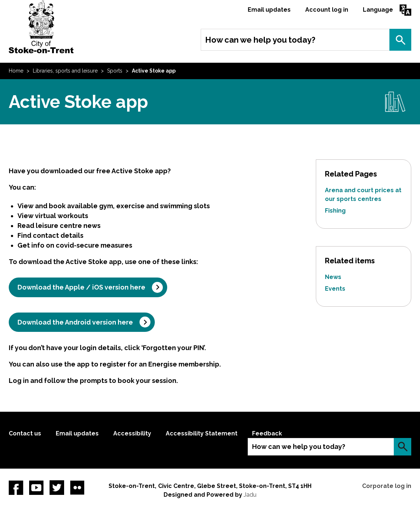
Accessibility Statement (202, 433)
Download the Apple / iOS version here (81, 287)
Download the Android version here (75, 322)
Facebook (16, 488)
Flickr (77, 488)
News (333, 277)
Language (378, 10)
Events (335, 289)
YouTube (36, 488)
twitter (57, 488)
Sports (115, 71)
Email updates (269, 10)
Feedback (267, 433)
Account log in (327, 10)
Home (16, 71)
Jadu (250, 495)
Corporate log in (387, 486)
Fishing (335, 211)
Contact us (25, 433)
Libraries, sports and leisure (65, 71)
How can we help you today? (260, 40)
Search (400, 40)
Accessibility (132, 433)
